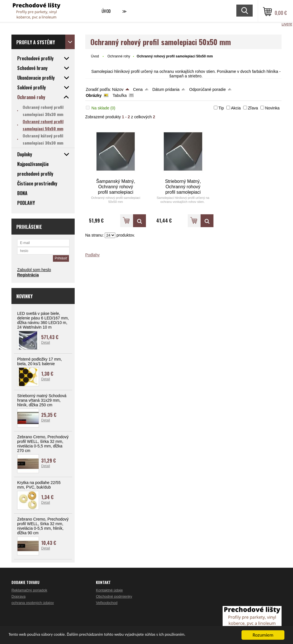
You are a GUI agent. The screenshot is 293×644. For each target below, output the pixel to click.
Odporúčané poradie (207, 89)
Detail (46, 343)
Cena (138, 89)
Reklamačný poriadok (29, 590)
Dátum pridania (166, 89)
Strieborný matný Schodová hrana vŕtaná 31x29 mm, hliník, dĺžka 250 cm (42, 400)
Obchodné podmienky (114, 596)
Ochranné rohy (119, 56)
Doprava (18, 596)
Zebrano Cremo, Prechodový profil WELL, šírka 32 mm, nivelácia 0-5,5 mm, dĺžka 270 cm (43, 444)
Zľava (253, 108)
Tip (221, 108)
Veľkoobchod (107, 603)
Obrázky (94, 95)
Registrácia (28, 275)
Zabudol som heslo (34, 270)
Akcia (236, 108)
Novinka (272, 108)
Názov (118, 89)
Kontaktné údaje (109, 590)
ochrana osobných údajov (33, 603)
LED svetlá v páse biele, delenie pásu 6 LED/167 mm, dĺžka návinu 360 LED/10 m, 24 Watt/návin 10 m (43, 320)
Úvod (106, 11)
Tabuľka (120, 95)
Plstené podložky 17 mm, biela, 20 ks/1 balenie (39, 361)
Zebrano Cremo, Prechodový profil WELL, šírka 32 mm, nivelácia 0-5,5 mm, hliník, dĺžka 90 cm (43, 526)
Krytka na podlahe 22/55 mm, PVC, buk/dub (39, 485)
